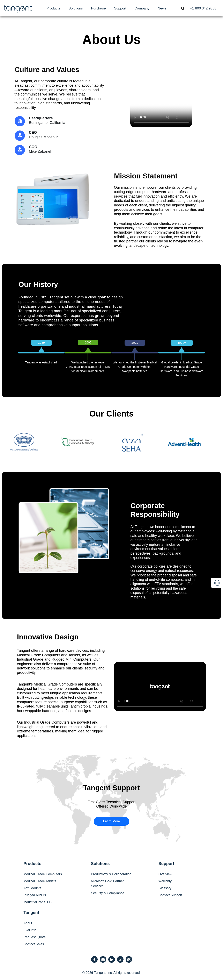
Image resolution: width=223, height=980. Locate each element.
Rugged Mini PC (35, 895)
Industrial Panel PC (38, 902)
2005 (88, 342)
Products (53, 8)
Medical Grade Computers (43, 874)
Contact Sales (34, 944)
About (28, 923)
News (162, 8)
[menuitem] (53, 8)
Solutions (76, 8)
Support (120, 8)
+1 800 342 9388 (203, 8)
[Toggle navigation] (183, 8)
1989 (41, 343)
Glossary (165, 888)
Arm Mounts (32, 888)
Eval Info (30, 930)
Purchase (98, 8)
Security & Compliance (107, 893)
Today (182, 343)
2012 (135, 343)
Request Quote (35, 937)
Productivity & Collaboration (111, 874)
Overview (165, 874)
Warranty (165, 881)
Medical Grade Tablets (40, 881)
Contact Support (170, 895)
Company (142, 8)
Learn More (112, 821)
